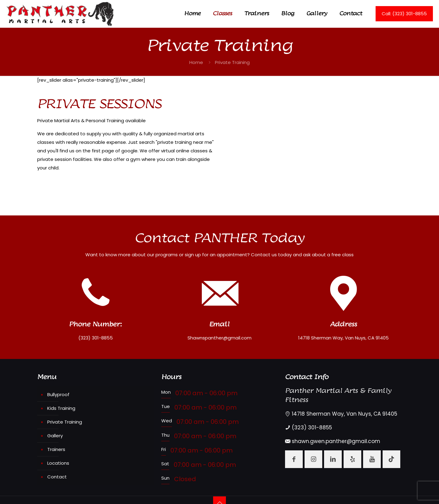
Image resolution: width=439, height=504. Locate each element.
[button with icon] (294, 459)
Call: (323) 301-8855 (404, 14)
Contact (57, 477)
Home (196, 62)
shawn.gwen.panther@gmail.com (336, 441)
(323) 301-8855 (312, 428)
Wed (167, 421)
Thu (165, 435)
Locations (58, 463)
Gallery (55, 436)
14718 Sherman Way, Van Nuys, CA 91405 (344, 414)
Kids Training (61, 408)
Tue (166, 406)
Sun (165, 478)
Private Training (65, 422)
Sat (165, 464)
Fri (164, 449)
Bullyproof (58, 394)
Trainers (56, 449)
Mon (166, 392)
